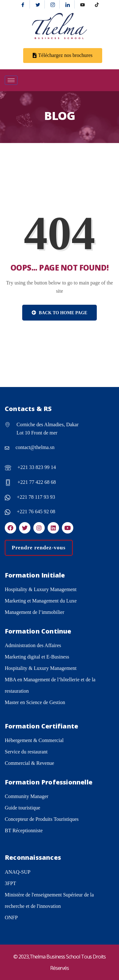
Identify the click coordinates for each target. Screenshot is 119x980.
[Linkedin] (68, 4)
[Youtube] (83, 4)
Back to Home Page (60, 313)
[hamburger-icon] (11, 80)
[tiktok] (97, 4)
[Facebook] (23, 4)
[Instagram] (53, 4)
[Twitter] (38, 4)
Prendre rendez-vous (39, 548)
